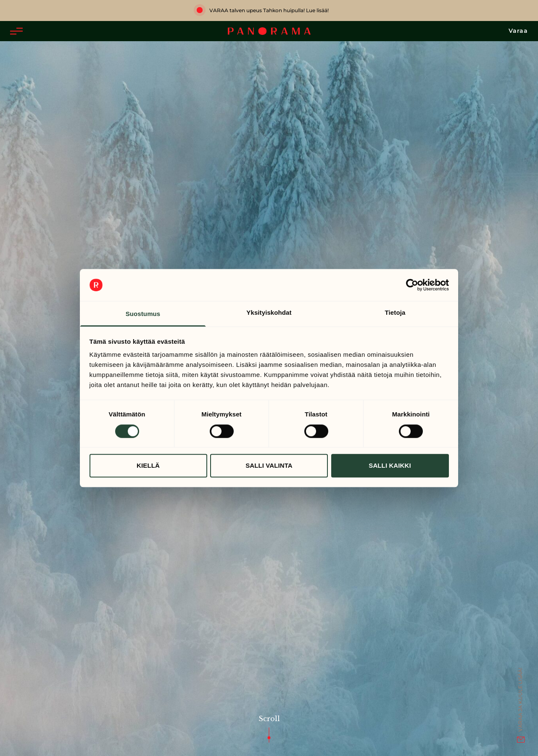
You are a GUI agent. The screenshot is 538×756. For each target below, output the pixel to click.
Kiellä (148, 465)
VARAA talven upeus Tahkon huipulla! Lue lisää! (269, 10)
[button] (16, 31)
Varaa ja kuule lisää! (520, 700)
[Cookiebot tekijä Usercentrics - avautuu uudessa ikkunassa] (412, 285)
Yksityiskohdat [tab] (269, 313)
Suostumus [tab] (143, 314)
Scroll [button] (269, 653)
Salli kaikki (390, 465)
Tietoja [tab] (395, 313)
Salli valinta (269, 465)
